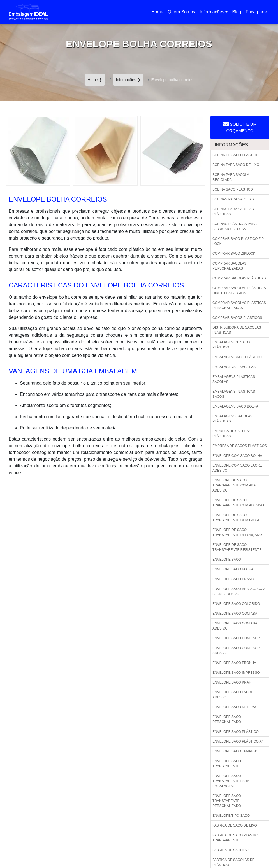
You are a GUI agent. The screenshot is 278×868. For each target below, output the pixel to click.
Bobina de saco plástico (236, 155)
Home (158, 14)
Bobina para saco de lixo (236, 165)
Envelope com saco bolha (237, 456)
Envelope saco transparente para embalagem (231, 781)
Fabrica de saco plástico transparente (236, 838)
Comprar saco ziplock (234, 254)
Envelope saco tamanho (235, 751)
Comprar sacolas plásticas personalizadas (239, 305)
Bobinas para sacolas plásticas (233, 212)
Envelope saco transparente (227, 764)
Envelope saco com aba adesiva (235, 626)
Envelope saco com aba (235, 614)
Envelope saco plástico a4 (238, 741)
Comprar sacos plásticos (237, 318)
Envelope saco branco (234, 579)
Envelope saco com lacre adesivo (237, 651)
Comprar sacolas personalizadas (229, 266)
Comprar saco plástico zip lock (238, 241)
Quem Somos (182, 12)
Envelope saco (227, 560)
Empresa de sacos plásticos (240, 446)
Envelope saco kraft (233, 682)
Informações (212, 12)
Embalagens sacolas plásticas (232, 419)
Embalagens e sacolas (234, 367)
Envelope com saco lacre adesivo (237, 468)
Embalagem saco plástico (237, 357)
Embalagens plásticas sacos (234, 394)
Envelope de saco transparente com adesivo (238, 503)
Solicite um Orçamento (240, 127)
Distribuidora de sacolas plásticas (237, 330)
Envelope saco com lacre (237, 638)
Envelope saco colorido (236, 604)
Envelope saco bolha (233, 569)
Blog (237, 12)
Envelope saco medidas (235, 707)
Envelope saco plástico (236, 732)
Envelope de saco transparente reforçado (237, 532)
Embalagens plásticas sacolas (234, 379)
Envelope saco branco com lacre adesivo (239, 591)
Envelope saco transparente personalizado (227, 801)
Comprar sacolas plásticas (239, 278)
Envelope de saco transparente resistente (237, 547)
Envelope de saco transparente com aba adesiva (234, 485)
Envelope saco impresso (236, 673)
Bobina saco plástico (233, 189)
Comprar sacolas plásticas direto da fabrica (239, 291)
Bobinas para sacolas (233, 199)
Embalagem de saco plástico (231, 345)
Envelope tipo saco (231, 816)
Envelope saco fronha (234, 663)
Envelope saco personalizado (227, 719)
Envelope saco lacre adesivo (233, 695)
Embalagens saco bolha (235, 406)
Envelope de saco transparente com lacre (236, 518)
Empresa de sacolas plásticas (232, 434)
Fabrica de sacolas (231, 850)
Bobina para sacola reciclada (231, 177)
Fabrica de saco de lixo (235, 825)
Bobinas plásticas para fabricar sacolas (235, 226)
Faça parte (256, 12)
